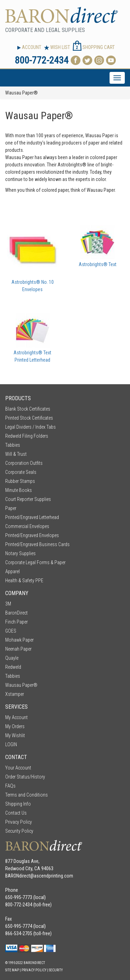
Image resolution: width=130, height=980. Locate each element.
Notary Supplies (20, 553)
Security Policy (19, 831)
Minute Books (19, 490)
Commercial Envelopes (27, 526)
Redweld (13, 667)
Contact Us (16, 813)
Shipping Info (18, 804)
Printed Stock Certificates (29, 418)
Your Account (18, 768)
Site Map (12, 970)
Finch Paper (16, 622)
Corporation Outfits (24, 463)
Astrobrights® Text (98, 264)
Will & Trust (16, 454)
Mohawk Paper (19, 640)
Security (56, 970)
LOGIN (11, 744)
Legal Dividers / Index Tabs (31, 427)
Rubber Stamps (20, 481)
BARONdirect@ (20, 876)
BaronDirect (16, 613)
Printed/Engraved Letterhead (32, 517)
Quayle (12, 658)
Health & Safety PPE (24, 580)
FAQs (10, 786)
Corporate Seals (21, 472)
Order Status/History (25, 777)
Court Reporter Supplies (28, 499)
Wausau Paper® (21, 685)
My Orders (15, 726)
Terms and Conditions (27, 795)
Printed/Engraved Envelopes (32, 535)
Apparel (12, 571)
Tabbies (13, 445)
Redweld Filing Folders (27, 436)
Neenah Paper (18, 649)
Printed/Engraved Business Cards (37, 544)
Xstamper (15, 694)
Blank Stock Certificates (28, 409)
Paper (11, 508)
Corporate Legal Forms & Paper (35, 562)
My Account (16, 717)
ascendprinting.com (54, 876)
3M (8, 604)
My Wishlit (15, 735)
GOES (11, 631)
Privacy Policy (19, 822)
